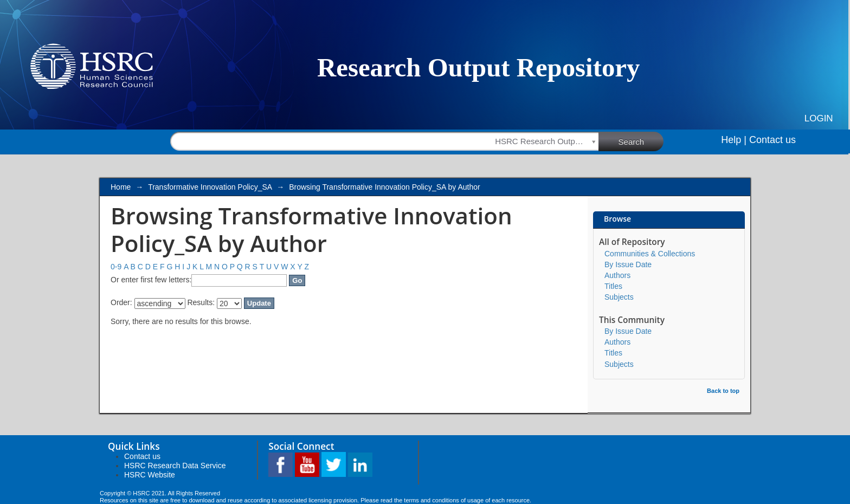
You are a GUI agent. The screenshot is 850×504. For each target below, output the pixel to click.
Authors (617, 275)
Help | (734, 140)
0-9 (116, 267)
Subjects (619, 297)
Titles (613, 286)
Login (819, 118)
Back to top (723, 391)
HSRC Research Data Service (175, 466)
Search (641, 141)
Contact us (772, 140)
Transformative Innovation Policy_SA (210, 187)
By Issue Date (628, 264)
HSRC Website (150, 475)
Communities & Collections (650, 254)
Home (121, 187)
